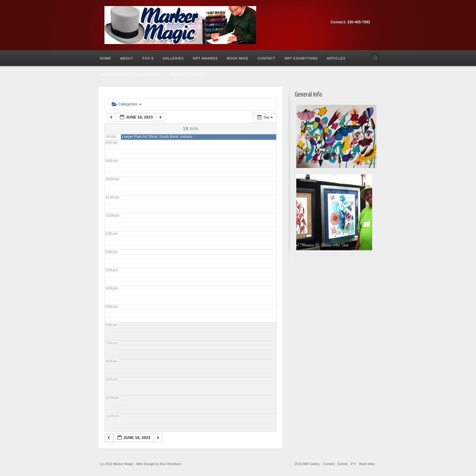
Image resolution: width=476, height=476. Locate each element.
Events (343, 464)
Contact (266, 58)
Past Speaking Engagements (130, 74)
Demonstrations (188, 74)
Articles (336, 58)
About (127, 58)
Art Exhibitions (301, 58)
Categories (126, 104)
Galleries (173, 58)
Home (105, 58)
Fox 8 (148, 58)
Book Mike (238, 58)
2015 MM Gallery (307, 464)
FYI (354, 464)
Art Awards (206, 58)
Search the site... (375, 58)
